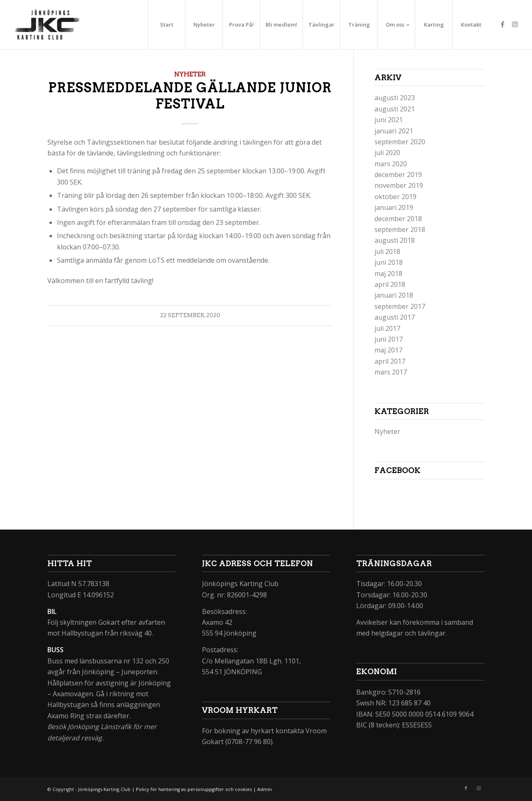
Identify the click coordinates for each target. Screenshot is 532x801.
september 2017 (400, 306)
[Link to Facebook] (502, 24)
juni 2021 (389, 120)
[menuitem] (166, 25)
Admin (265, 789)
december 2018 (398, 219)
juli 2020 (387, 153)
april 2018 (390, 284)
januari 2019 (394, 207)
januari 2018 (394, 295)
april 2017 (390, 361)
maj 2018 (388, 274)
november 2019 (399, 185)
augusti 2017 (395, 317)
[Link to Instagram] (515, 24)
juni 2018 (389, 262)
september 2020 (400, 142)
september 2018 (400, 229)
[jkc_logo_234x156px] (48, 25)
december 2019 (398, 175)
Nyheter (190, 74)
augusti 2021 (395, 109)
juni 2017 (389, 339)
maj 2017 (388, 350)
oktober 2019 (395, 197)
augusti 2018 (395, 240)
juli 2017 (387, 328)
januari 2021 (394, 131)
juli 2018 (387, 251)
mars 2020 (391, 164)
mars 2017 (391, 372)
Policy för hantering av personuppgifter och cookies (194, 789)
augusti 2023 (395, 98)
